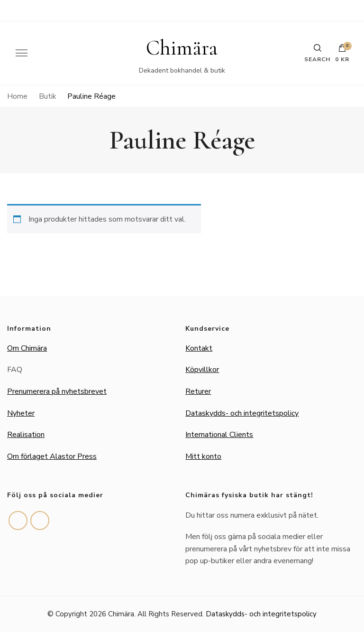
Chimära (182, 48)
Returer (198, 391)
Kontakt (199, 348)
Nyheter (21, 413)
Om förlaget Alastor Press (52, 456)
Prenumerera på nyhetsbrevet (57, 391)
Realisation (26, 435)
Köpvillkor (202, 370)
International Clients (219, 435)
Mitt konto (203, 456)
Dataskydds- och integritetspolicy (242, 413)
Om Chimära (27, 348)
